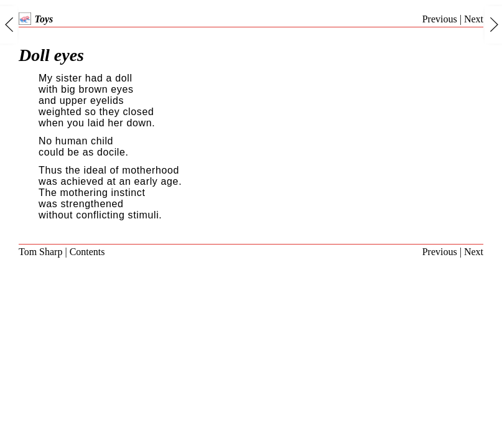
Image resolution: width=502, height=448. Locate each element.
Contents (87, 252)
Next (474, 19)
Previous (440, 19)
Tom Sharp (40, 252)
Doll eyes (51, 55)
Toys (36, 19)
